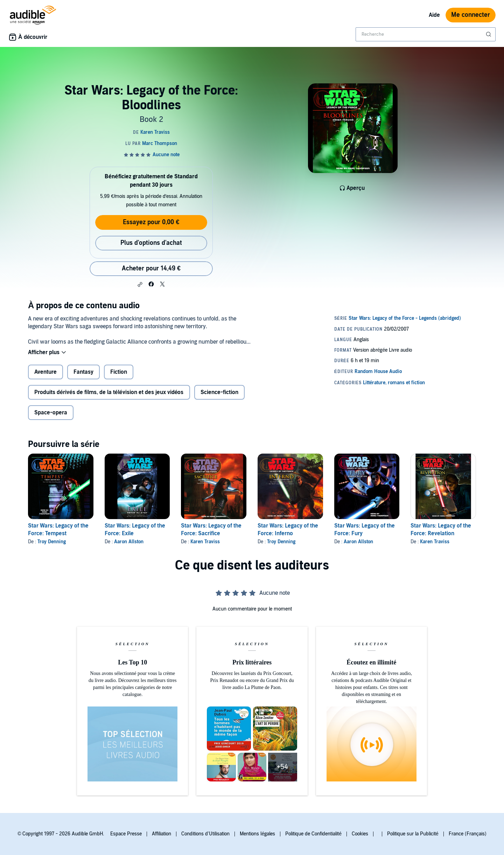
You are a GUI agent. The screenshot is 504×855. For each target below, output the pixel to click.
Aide (434, 15)
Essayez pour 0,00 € (151, 222)
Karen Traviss (205, 542)
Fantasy (83, 372)
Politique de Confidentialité (313, 834)
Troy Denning (52, 542)
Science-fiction (219, 392)
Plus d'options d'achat (151, 243)
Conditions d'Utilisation (205, 834)
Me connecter (471, 15)
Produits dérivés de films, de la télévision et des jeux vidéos (109, 392)
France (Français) (468, 834)
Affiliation (162, 834)
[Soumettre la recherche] (489, 34)
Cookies (360, 834)
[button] (140, 284)
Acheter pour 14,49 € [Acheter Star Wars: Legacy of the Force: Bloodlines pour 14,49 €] (151, 268)
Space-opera (51, 413)
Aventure (45, 372)
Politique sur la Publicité (413, 834)
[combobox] (426, 34)
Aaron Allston (129, 542)
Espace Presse (126, 834)
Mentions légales (257, 834)
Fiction (119, 372)
